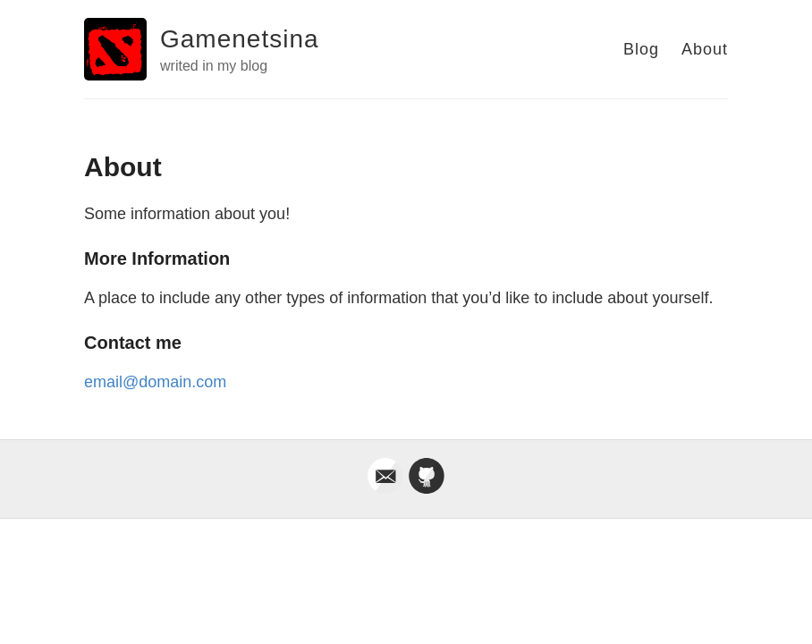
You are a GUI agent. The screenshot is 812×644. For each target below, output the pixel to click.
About (705, 49)
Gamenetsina (240, 39)
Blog (641, 49)
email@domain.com (155, 382)
